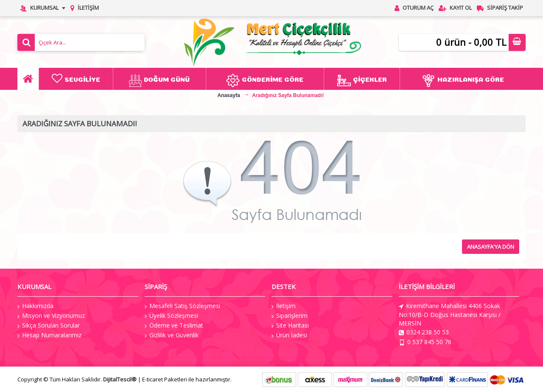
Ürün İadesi (289, 335)
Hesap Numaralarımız (49, 335)
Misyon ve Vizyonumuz (51, 316)
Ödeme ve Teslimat (174, 325)
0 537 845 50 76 (425, 342)
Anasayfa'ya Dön (491, 247)
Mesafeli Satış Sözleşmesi (182, 306)
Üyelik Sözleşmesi (171, 316)
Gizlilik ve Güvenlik (172, 335)
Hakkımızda (35, 306)
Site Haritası (290, 325)
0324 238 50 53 (424, 332)
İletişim (284, 306)
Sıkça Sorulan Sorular (49, 325)
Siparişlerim (290, 316)
